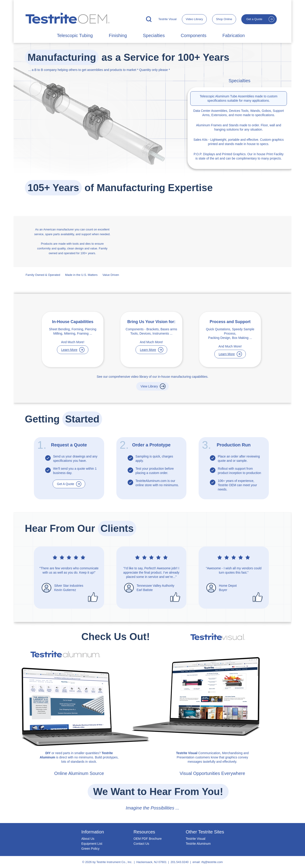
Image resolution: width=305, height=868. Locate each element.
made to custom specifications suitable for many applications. (239, 98)
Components (194, 35)
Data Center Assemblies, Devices (217, 111)
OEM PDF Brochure (148, 839)
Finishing (118, 35)
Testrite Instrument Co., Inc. (114, 862)
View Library (149, 386)
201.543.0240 (180, 862)
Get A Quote (66, 484)
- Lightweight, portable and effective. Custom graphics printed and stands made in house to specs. (239, 142)
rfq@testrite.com (212, 862)
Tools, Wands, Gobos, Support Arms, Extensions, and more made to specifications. (239, 113)
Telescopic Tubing (75, 35)
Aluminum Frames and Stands (217, 125)
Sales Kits (200, 140)
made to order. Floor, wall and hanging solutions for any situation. (239, 127)
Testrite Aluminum (198, 844)
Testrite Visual (168, 19)
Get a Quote (254, 19)
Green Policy (90, 849)
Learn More (69, 350)
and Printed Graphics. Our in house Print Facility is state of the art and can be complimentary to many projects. (239, 156)
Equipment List (92, 844)
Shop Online (224, 19)
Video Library (194, 19)
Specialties (154, 35)
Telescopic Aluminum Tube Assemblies (227, 96)
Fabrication (233, 35)
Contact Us (141, 844)
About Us (88, 839)
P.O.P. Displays (204, 154)
